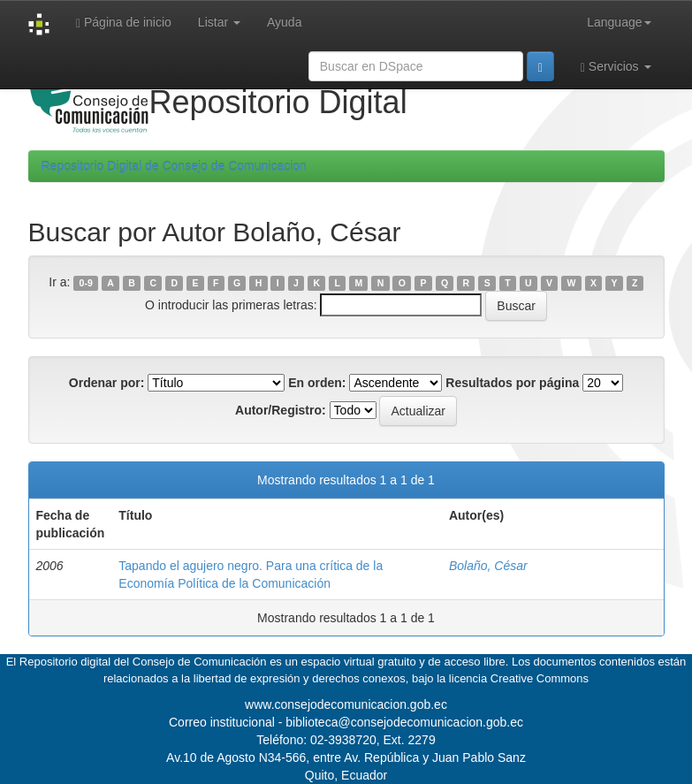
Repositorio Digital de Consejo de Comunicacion (174, 166)
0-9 (86, 283)
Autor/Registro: (281, 410)
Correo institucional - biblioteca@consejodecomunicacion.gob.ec (346, 722)
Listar (219, 22)
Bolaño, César (488, 566)
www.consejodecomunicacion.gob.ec (346, 704)
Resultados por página (512, 383)
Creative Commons (540, 678)
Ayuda (284, 22)
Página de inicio (124, 23)
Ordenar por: (107, 383)
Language (619, 22)
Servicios (616, 67)
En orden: (317, 383)
